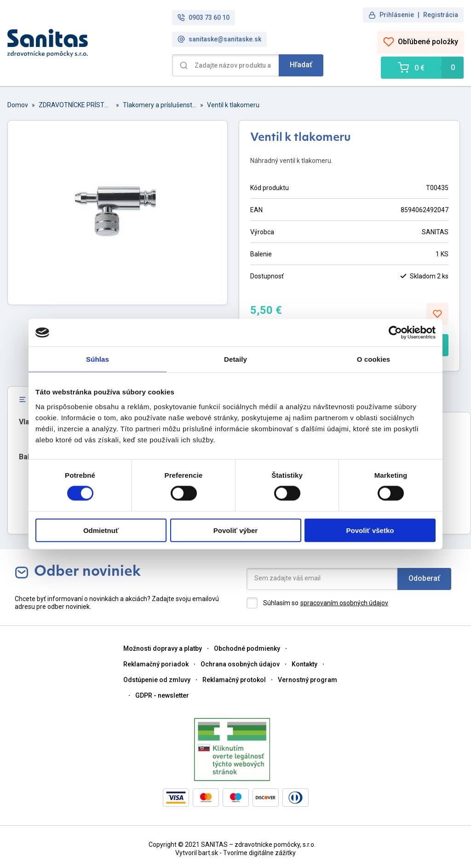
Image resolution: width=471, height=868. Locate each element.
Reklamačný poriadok (156, 664)
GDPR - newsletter (162, 695)
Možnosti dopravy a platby (163, 648)
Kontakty (304, 664)
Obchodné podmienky (247, 648)
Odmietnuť (101, 530)
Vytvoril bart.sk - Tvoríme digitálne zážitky (235, 853)
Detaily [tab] (235, 359)
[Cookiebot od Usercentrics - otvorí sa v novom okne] (395, 333)
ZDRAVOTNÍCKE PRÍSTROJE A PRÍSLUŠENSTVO (75, 105)
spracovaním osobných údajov (344, 603)
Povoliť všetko (370, 530)
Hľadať (301, 65)
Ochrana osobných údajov (240, 664)
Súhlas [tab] (98, 359)
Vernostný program (307, 680)
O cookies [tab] (374, 359)
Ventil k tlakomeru (233, 105)
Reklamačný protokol (234, 680)
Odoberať (424, 578)
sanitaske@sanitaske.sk (219, 39)
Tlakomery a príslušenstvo (160, 105)
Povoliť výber (235, 530)
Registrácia (441, 15)
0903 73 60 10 (204, 18)
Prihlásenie (397, 15)
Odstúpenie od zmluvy (157, 680)
